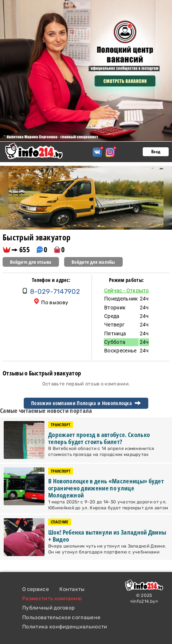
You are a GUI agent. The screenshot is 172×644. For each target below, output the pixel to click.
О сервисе (36, 589)
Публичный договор (48, 608)
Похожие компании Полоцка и (86, 403)
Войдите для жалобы (93, 262)
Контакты (72, 589)
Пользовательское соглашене (61, 617)
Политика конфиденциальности (65, 627)
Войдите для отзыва (31, 262)
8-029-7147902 (55, 292)
